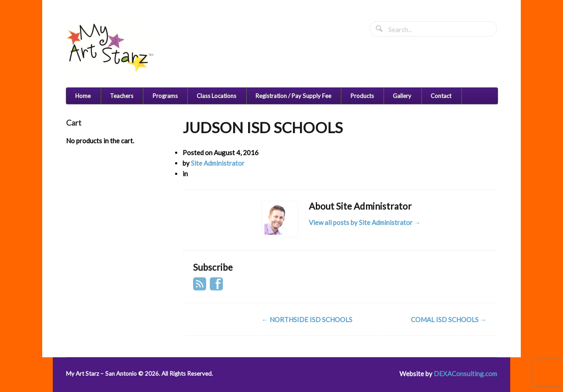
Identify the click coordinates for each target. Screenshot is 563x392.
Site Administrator (218, 163)
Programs (165, 96)
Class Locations (216, 96)
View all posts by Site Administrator (365, 222)
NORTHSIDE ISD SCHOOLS (307, 319)
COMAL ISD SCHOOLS (449, 319)
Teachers (122, 96)
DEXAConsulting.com (465, 374)
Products (362, 96)
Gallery (402, 96)
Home (83, 96)
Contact (441, 96)
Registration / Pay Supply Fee (293, 96)
